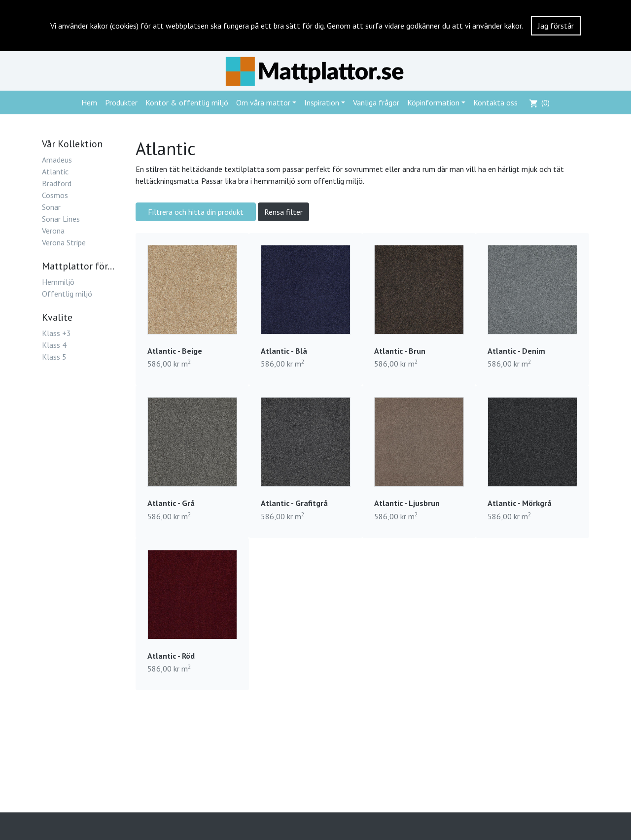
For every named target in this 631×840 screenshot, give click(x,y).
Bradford (57, 183)
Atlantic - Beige (175, 351)
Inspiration (322, 102)
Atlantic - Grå (171, 503)
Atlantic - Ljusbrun (407, 503)
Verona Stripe (64, 242)
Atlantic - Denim (516, 351)
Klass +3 (56, 333)
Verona (53, 231)
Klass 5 (54, 357)
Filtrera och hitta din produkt (196, 212)
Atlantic (55, 171)
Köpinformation (433, 102)
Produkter (121, 102)
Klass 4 (54, 345)
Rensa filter (283, 212)
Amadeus (57, 160)
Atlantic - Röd (171, 656)
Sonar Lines (61, 219)
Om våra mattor (263, 102)
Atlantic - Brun (400, 351)
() (540, 102)
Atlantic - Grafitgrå (294, 503)
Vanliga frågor (376, 102)
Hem (89, 102)
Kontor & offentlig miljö (187, 102)
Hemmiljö (58, 282)
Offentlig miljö (67, 294)
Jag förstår (556, 26)
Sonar (51, 207)
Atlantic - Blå (284, 351)
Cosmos (55, 195)
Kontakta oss (495, 102)
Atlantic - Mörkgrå (520, 503)
